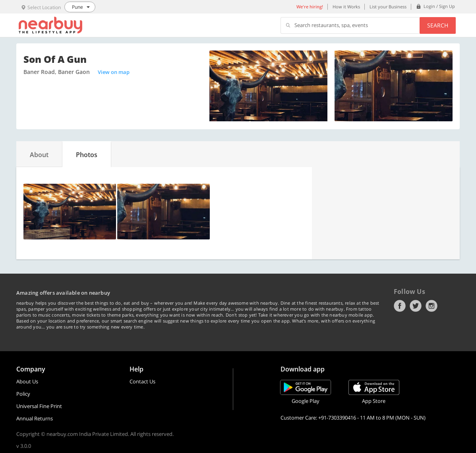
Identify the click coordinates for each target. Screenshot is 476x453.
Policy (23, 394)
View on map (114, 72)
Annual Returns (35, 418)
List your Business (388, 7)
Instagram (431, 306)
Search (438, 25)
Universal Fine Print (39, 406)
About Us (27, 381)
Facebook (400, 306)
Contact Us (142, 381)
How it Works (346, 7)
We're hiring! (310, 7)
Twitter (416, 306)
